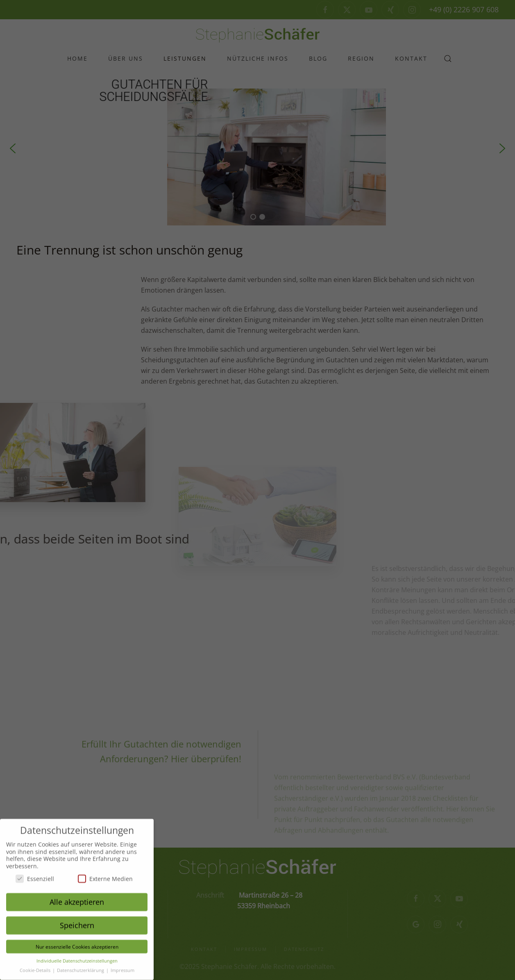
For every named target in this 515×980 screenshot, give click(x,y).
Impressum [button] (123, 964)
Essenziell (35, 873)
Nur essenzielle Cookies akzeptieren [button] (77, 941)
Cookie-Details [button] (36, 964)
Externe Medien (105, 873)
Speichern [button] (77, 920)
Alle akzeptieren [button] (77, 896)
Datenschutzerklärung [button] (81, 964)
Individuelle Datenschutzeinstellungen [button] (77, 955)
